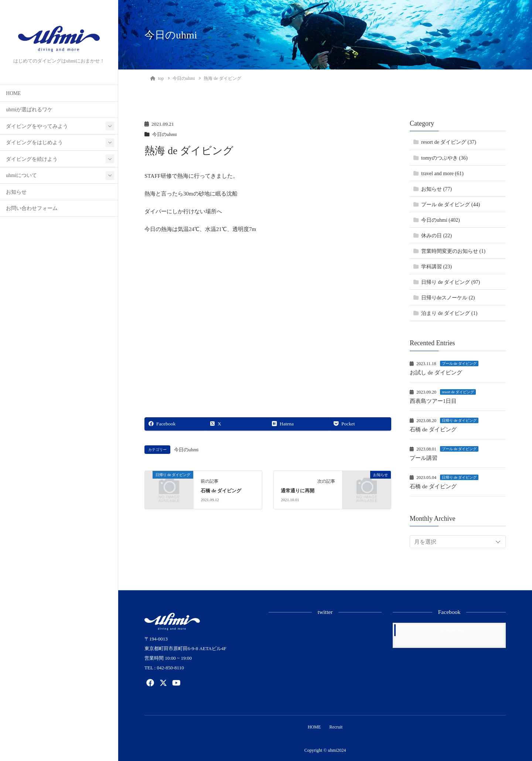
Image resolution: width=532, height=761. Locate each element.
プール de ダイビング (459, 363)
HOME (13, 93)
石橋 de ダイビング (221, 491)
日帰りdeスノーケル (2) (448, 298)
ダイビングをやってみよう (37, 126)
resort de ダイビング (458, 392)
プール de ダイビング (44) (451, 205)
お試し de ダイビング (436, 373)
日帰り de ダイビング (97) (451, 282)
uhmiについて (21, 175)
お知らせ (16, 192)
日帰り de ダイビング (459, 420)
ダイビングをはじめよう (34, 142)
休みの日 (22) (436, 236)
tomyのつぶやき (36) (444, 158)
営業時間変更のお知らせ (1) (453, 251)
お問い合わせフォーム (32, 208)
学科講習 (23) (436, 267)
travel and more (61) (442, 174)
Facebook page (451, 630)
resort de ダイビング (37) (449, 142)
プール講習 (424, 458)
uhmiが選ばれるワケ (29, 110)
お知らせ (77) (436, 189)
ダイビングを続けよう (32, 159)
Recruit (337, 727)
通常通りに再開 (298, 491)
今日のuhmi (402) (441, 220)
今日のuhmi (165, 134)
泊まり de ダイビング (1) (449, 313)
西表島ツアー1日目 (433, 401)
